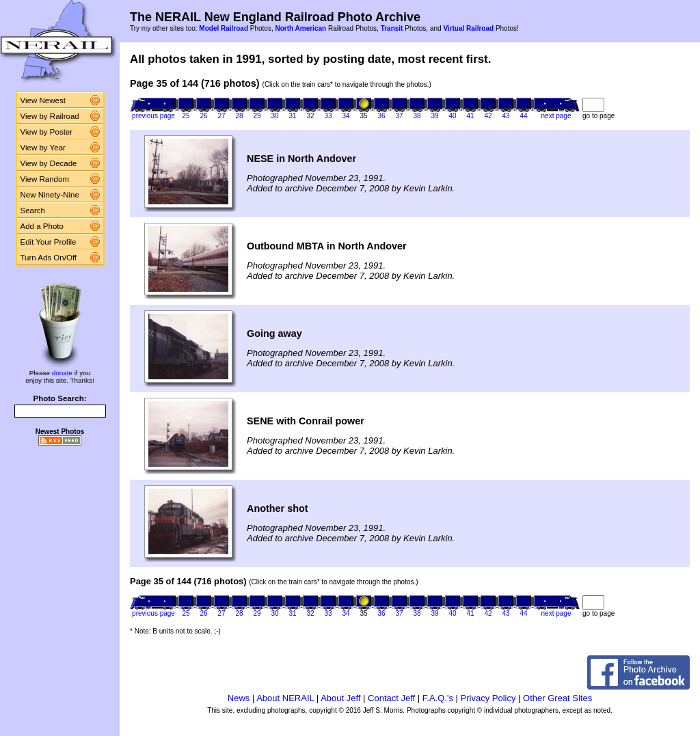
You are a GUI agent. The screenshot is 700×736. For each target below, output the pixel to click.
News (239, 698)
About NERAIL (285, 698)
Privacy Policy (488, 698)
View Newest (43, 100)
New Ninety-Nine (50, 195)
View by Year (43, 148)
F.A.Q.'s (438, 698)
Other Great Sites (557, 698)
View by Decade (49, 163)
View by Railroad (50, 116)
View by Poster (47, 132)
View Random (45, 179)
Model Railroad (224, 28)
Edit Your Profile (49, 242)
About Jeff (340, 698)
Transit (392, 28)
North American (300, 28)
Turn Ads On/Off (49, 258)
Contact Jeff (391, 698)
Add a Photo (42, 226)
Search (33, 210)
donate (62, 373)
